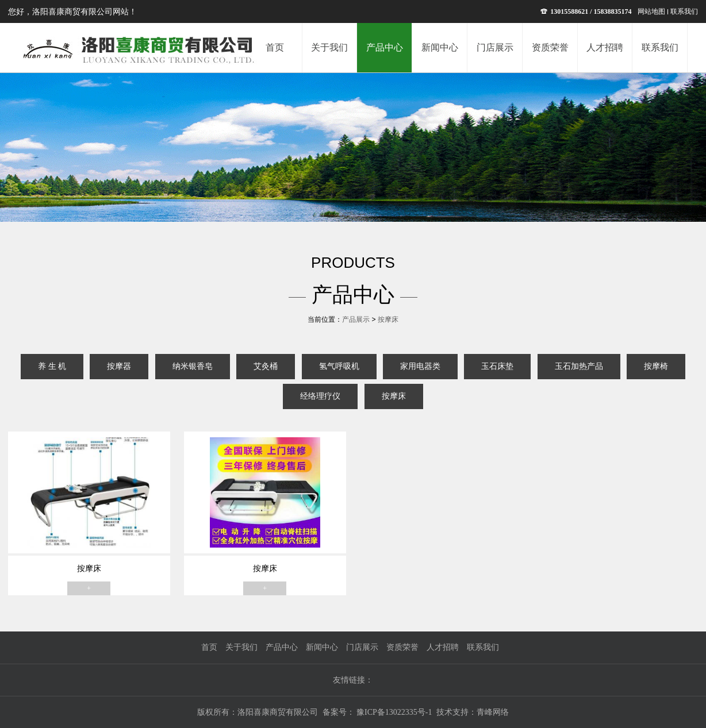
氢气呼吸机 (339, 366)
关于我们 (241, 647)
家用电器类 (420, 366)
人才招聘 (443, 647)
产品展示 (356, 319)
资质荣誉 (402, 647)
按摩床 (388, 319)
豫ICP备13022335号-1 (394, 712)
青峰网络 (493, 712)
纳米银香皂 (193, 366)
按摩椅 (656, 366)
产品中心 (282, 647)
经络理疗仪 (320, 396)
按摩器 (119, 366)
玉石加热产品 (579, 366)
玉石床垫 (497, 366)
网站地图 (651, 11)
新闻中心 (322, 647)
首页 (209, 647)
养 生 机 (52, 366)
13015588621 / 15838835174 (586, 11)
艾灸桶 (266, 366)
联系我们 (684, 11)
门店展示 (362, 647)
